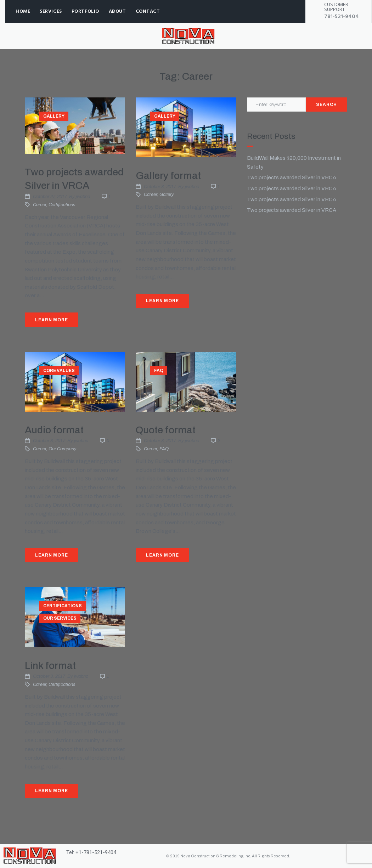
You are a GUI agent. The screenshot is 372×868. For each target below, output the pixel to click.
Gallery (54, 116)
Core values (59, 371)
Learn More (52, 320)
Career (40, 205)
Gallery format (168, 176)
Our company (63, 449)
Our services (60, 618)
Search (326, 105)
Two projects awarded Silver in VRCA (292, 177)
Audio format (54, 430)
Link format (50, 666)
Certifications (62, 205)
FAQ (159, 371)
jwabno (83, 197)
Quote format (166, 430)
